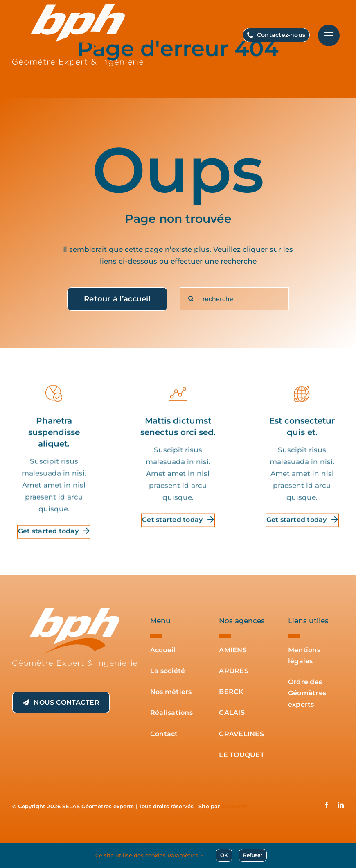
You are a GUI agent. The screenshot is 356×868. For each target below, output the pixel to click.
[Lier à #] (329, 35)
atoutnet (234, 806)
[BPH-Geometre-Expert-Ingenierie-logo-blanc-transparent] (75, 611)
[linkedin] (341, 805)
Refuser (253, 855)
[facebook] (326, 805)
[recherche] (234, 299)
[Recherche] (191, 299)
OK (224, 855)
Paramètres (185, 855)
